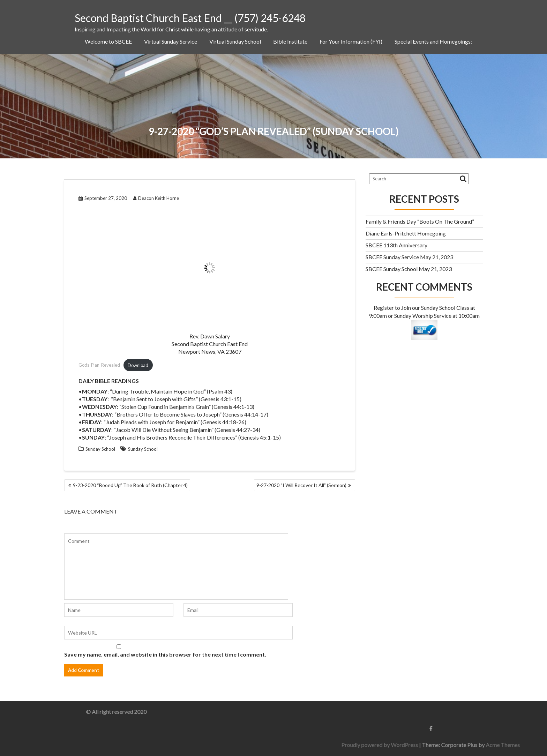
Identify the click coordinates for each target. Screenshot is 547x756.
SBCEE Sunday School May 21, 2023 (409, 269)
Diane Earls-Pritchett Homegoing (406, 233)
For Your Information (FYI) (351, 41)
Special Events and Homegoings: (433, 41)
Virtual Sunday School (235, 41)
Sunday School (100, 449)
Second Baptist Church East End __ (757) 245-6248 (190, 18)
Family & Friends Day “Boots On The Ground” (420, 221)
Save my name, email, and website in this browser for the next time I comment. (165, 654)
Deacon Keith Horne (156, 198)
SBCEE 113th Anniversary (396, 245)
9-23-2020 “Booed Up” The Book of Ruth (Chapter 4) (130, 485)
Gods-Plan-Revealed (99, 365)
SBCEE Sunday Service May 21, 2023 (409, 257)
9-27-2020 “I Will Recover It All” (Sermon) (301, 485)
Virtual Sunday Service (171, 41)
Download (138, 365)
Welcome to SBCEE (108, 41)
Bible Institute (290, 41)
